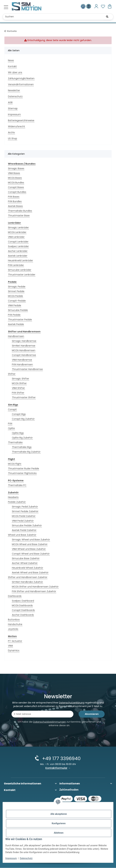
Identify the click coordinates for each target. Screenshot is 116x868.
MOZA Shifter (19, 383)
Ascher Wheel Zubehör (25, 563)
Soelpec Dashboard (23, 601)
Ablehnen (59, 833)
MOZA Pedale (15, 296)
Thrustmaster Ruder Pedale (24, 468)
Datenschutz (26, 858)
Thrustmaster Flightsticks (22, 473)
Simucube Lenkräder (20, 270)
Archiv (11, 132)
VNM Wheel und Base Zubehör (29, 549)
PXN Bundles (15, 201)
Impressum (11, 858)
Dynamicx (14, 650)
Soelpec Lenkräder (18, 246)
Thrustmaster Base (19, 215)
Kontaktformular (56, 768)
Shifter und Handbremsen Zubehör (28, 577)
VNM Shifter (18, 388)
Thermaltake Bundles (20, 211)
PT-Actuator (15, 641)
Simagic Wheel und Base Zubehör (31, 540)
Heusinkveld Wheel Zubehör (27, 568)
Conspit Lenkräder (18, 242)
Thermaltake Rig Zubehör (26, 452)
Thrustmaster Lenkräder (22, 275)
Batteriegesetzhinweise (21, 120)
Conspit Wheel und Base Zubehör (31, 554)
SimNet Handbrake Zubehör (27, 582)
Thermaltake (15, 442)
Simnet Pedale (16, 291)
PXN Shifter (18, 393)
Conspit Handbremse (24, 355)
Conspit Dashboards (23, 610)
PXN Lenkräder (16, 265)
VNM (10, 646)
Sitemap (13, 108)
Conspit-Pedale (17, 301)
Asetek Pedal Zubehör (24, 530)
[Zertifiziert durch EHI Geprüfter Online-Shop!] (89, 6)
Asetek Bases (15, 206)
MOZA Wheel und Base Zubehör (30, 544)
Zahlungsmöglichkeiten (21, 78)
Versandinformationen (21, 84)
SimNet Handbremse (24, 346)
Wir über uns (15, 72)
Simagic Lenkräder (18, 228)
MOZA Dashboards (22, 605)
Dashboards (15, 596)
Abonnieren (92, 715)
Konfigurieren (59, 823)
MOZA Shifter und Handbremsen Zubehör (35, 587)
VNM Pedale (15, 305)
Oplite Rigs (18, 433)
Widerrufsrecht (17, 126)
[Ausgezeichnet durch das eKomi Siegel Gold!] (83, 6)
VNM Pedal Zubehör (23, 521)
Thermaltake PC (17, 485)
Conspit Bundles (17, 192)
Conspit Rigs (19, 414)
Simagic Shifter (20, 379)
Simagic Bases (16, 168)
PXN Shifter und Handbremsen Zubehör (34, 591)
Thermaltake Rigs (22, 447)
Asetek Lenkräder (18, 256)
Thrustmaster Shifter (24, 397)
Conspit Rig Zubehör (23, 419)
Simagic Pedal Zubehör (25, 507)
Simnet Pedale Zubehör (25, 511)
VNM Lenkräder (16, 237)
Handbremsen (16, 336)
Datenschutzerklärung (72, 703)
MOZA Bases (15, 178)
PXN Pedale (14, 315)
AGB (10, 102)
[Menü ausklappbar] (6, 7)
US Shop (13, 138)
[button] (96, 6)
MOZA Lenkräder (17, 232)
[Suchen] (107, 17)
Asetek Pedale (16, 324)
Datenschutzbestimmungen (50, 722)
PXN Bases (14, 197)
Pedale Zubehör (17, 502)
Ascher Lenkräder (18, 251)
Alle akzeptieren (59, 814)
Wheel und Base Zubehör (22, 535)
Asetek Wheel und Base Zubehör (30, 573)
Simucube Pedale (18, 310)
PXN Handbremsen (22, 364)
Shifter (12, 374)
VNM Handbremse (22, 360)
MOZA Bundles (16, 183)
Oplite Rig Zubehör (22, 438)
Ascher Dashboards (23, 615)
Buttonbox (14, 620)
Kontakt (12, 66)
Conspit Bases (16, 187)
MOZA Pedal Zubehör (24, 516)
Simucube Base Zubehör (26, 558)
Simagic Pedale (17, 287)
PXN (10, 424)
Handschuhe (15, 624)
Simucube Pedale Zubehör (27, 525)
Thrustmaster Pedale (20, 320)
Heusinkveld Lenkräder (20, 260)
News (11, 60)
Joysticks (13, 629)
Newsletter (14, 90)
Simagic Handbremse (24, 341)
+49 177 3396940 (61, 759)
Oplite (11, 428)
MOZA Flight (15, 464)
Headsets (13, 497)
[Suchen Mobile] (58, 17)
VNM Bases (14, 173)
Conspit (12, 409)
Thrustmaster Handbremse (27, 369)
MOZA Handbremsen (24, 350)
